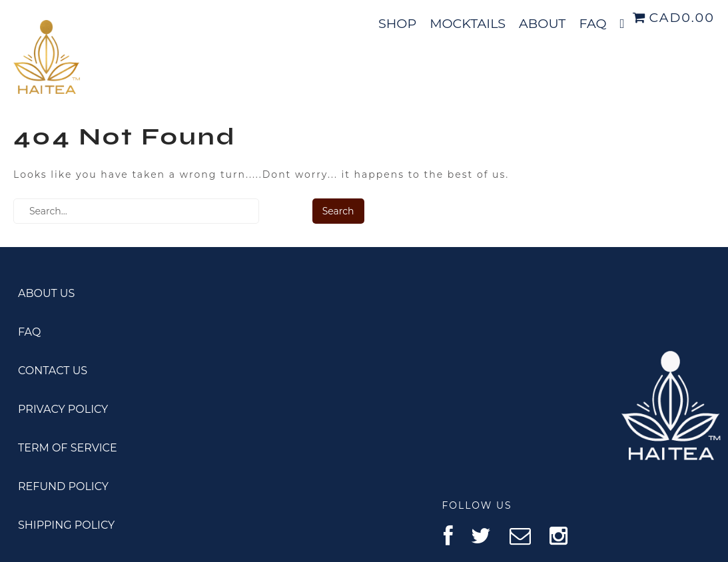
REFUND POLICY (63, 486)
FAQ (592, 23)
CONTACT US (53, 371)
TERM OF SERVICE (68, 448)
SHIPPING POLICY (66, 525)
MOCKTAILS (468, 23)
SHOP (397, 23)
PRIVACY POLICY (63, 409)
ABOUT (542, 23)
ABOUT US (46, 293)
